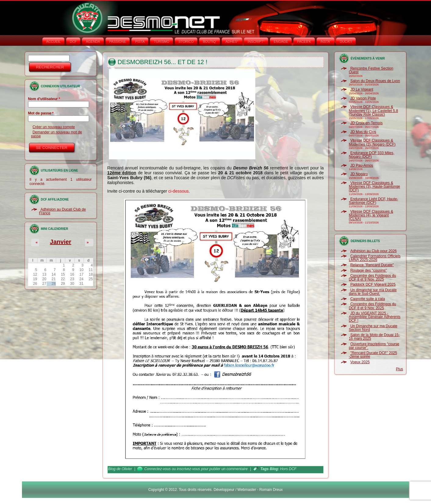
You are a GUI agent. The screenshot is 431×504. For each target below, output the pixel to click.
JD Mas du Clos (363, 132)
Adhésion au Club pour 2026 (373, 251)
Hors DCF (288, 469)
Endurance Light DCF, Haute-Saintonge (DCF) (373, 201)
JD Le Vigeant (362, 89)
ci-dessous (179, 191)
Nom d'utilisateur (44, 99)
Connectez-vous (158, 469)
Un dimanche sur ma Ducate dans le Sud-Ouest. (373, 292)
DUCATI (346, 42)
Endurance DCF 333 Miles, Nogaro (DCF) (371, 155)
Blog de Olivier (120, 469)
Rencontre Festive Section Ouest (371, 70)
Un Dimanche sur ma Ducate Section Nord (373, 328)
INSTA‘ (325, 42)
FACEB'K (304, 42)
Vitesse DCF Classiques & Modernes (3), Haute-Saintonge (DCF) (374, 187)
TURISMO (162, 42)
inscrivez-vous (189, 469)
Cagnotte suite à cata (367, 299)
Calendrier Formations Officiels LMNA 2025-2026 (375, 258)
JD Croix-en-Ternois (366, 123)
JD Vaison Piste (363, 98)
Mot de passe (41, 113)
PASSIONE (118, 42)
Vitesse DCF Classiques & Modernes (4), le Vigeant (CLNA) (371, 215)
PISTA (140, 42)
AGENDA (93, 42)
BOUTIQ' (210, 42)
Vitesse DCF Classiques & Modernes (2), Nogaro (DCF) (372, 142)
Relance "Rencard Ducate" (372, 265)
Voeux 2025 (360, 362)
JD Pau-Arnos (362, 165)
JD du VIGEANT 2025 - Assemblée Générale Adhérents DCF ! (374, 317)
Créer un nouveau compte (54, 127)
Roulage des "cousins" (368, 270)
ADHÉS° (232, 42)
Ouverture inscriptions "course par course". (374, 346)
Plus (399, 369)
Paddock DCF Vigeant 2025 (373, 285)
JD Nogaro (359, 174)
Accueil (53, 42)
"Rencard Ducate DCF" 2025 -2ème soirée (373, 355)
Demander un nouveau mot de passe (57, 134)
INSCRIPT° (256, 42)
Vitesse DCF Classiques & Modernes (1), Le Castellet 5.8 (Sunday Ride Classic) (373, 111)
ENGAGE (281, 42)
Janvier (61, 242)
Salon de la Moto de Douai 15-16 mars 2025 (374, 337)
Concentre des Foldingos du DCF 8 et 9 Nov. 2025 (372, 277)
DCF (73, 42)
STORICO (186, 42)
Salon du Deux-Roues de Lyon (375, 81)
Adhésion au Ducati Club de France (63, 211)
